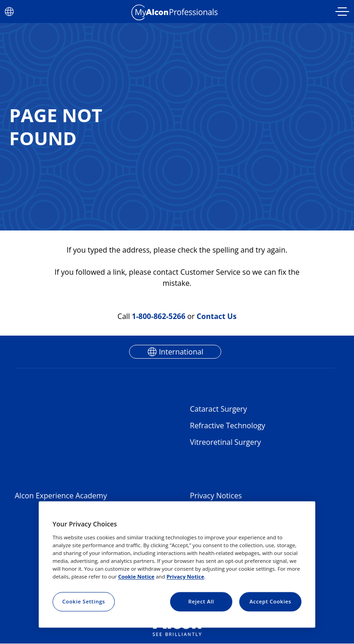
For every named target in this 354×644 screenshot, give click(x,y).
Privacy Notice (185, 576)
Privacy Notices (216, 496)
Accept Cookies (270, 601)
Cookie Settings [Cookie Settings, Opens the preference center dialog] (84, 601)
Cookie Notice (136, 576)
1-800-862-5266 (159, 316)
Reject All (201, 601)
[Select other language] (9, 12)
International (181, 352)
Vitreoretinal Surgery (225, 442)
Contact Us (217, 316)
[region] (177, 565)
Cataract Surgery (218, 409)
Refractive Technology (227, 425)
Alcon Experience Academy (61, 496)
